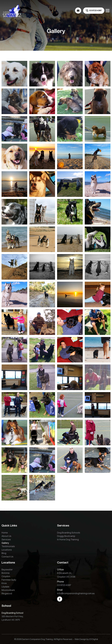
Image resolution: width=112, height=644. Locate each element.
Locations (7, 550)
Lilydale (5, 587)
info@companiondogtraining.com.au (76, 593)
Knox (4, 583)
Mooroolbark (8, 590)
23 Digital (93, 639)
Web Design (80, 639)
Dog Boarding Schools (69, 533)
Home (5, 533)
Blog (4, 553)
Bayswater (7, 569)
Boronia (5, 573)
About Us (6, 536)
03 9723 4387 (64, 585)
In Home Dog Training (68, 539)
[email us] (78, 11)
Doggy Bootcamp (66, 536)
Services (6, 539)
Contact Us (7, 557)
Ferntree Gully (9, 580)
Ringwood (7, 593)
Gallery (5, 543)
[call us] (94, 11)
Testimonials (8, 546)
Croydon (6, 576)
